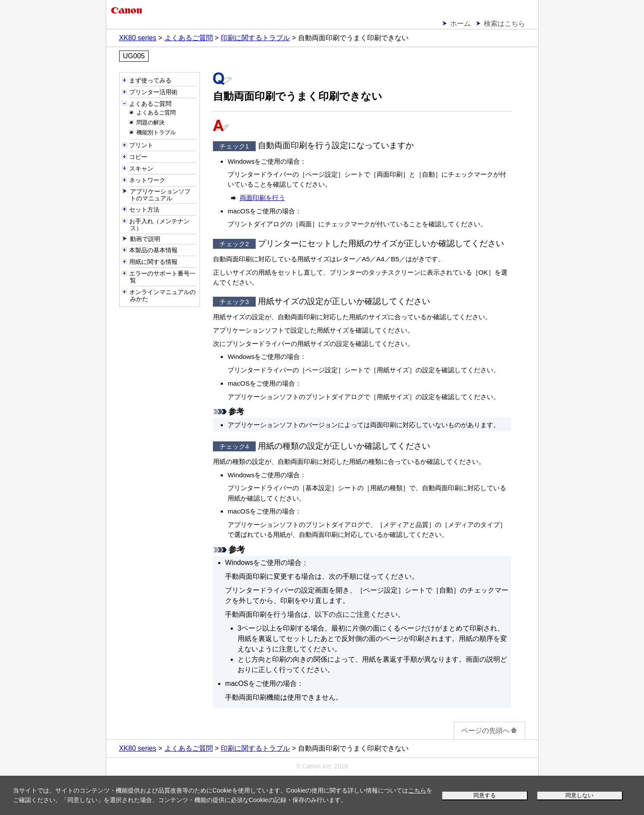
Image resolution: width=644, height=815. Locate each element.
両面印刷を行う (262, 198)
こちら (417, 790)
